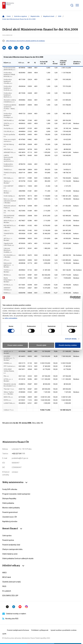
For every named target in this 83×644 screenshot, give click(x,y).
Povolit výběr (41, 345)
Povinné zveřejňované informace (18, 630)
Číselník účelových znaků (12, 582)
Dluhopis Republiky (9, 499)
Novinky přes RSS (10, 619)
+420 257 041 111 (18, 454)
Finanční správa (8, 540)
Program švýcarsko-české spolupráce (16, 494)
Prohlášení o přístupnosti (40, 630)
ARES (4, 573)
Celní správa (7, 536)
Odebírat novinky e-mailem (14, 614)
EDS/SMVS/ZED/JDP (10, 596)
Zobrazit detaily (71, 339)
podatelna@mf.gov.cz (20, 458)
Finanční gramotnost (10, 512)
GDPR (4, 634)
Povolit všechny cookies (68, 345)
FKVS (4, 586)
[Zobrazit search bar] (72, 5)
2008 (60, 16)
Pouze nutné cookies (15, 345)
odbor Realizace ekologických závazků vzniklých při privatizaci (25, 41)
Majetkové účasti (49, 16)
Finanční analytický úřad (11, 545)
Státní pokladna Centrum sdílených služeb (18, 559)
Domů (9, 16)
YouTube (20, 607)
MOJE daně (7, 577)
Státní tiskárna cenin (10, 554)
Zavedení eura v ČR (10, 517)
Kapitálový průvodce (10, 521)
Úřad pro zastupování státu (12, 549)
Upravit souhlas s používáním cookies (64, 630)
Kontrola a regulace (21, 16)
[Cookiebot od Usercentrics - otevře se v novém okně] (70, 298)
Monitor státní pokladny (11, 508)
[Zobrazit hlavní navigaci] (77, 5)
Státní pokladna (8, 503)
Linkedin (14, 607)
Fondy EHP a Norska (10, 489)
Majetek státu (35, 16)
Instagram (26, 607)
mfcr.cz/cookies (11, 318)
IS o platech (7, 591)
